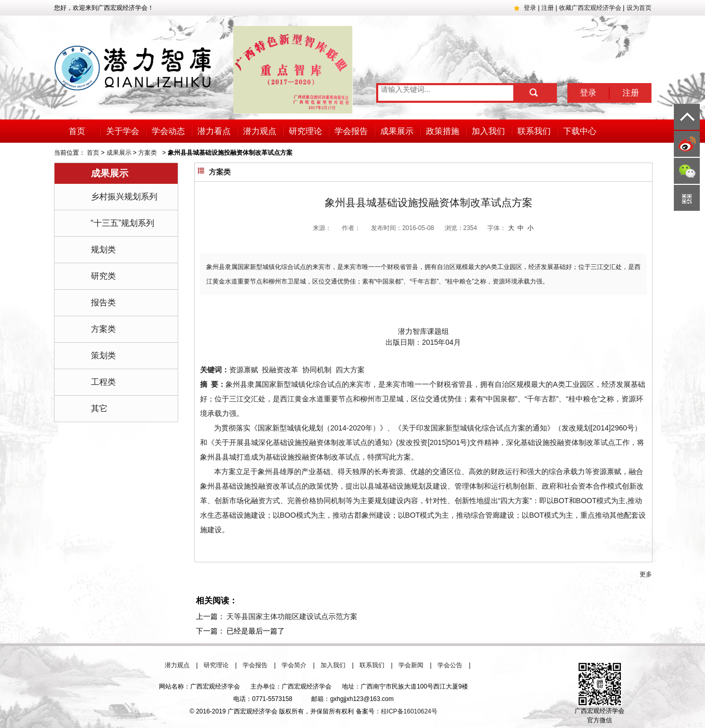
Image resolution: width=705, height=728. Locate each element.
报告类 (103, 302)
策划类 (103, 355)
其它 (99, 408)
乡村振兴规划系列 (124, 197)
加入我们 (488, 131)
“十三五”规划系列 (123, 223)
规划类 (103, 250)
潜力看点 (214, 131)
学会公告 (450, 665)
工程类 (103, 382)
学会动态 (168, 131)
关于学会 (123, 131)
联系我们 (534, 131)
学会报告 (351, 131)
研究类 (103, 276)
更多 (646, 574)
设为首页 (639, 8)
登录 (530, 8)
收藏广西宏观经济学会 (590, 8)
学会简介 (294, 665)
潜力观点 (260, 131)
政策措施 (443, 131)
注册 (548, 8)
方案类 (148, 153)
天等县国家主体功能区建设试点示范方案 (292, 616)
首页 (77, 131)
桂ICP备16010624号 (409, 711)
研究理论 (305, 131)
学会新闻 (411, 665)
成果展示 (397, 131)
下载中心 (580, 131)
